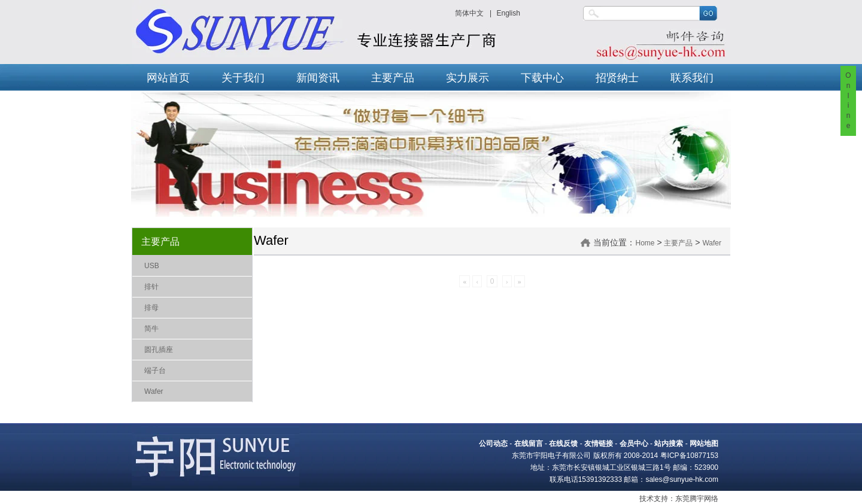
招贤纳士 (617, 78)
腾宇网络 (704, 499)
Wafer (154, 391)
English (508, 13)
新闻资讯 (318, 78)
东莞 (682, 499)
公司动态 (493, 444)
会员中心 (634, 444)
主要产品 (393, 78)
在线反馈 (563, 444)
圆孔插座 (159, 350)
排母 (151, 308)
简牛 (151, 329)
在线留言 (529, 444)
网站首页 (168, 78)
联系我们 (692, 78)
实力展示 (468, 78)
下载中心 (542, 78)
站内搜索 (669, 444)
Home (645, 243)
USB (152, 266)
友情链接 (599, 444)
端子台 (155, 371)
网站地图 (704, 444)
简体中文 (469, 13)
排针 (151, 287)
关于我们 (243, 78)
